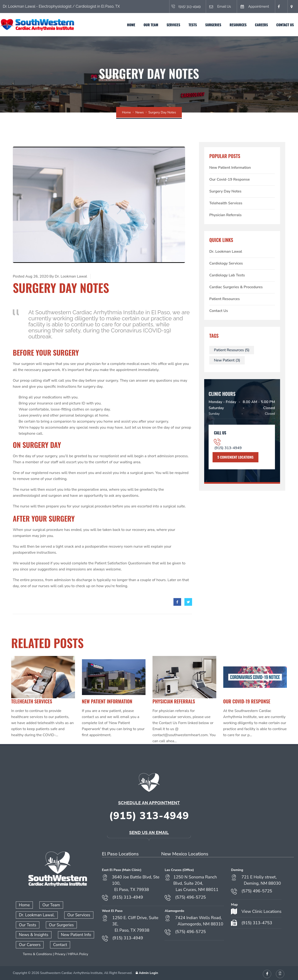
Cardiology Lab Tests (227, 275)
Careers (258, 25)
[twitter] (188, 602)
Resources (235, 25)
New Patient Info (73, 934)
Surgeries (210, 25)
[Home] (41, 25)
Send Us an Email (149, 833)
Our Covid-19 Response (230, 179)
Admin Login (146, 971)
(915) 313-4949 (228, 448)
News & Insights (32, 934)
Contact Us (282, 25)
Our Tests (27, 924)
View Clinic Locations (261, 911)
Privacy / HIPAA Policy (71, 952)
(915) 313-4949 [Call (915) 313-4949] (176, 7)
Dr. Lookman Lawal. (35, 914)
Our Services (75, 914)
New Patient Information (230, 168)
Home (128, 25)
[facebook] (177, 602)
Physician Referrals (225, 215)
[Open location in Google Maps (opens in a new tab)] (291, 7)
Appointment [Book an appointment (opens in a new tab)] (250, 7)
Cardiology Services (226, 263)
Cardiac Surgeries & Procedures (236, 287)
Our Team (147, 25)
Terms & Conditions (37, 952)
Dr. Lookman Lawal (226, 252)
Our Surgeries (59, 924)
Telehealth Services (226, 203)
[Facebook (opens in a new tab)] (278, 7)
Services (170, 25)
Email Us (212, 7)
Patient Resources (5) (232, 350)
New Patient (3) (227, 360)
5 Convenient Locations (235, 457)
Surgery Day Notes (225, 191)
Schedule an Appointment (149, 803)
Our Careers (29, 943)
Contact (58, 943)
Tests (189, 25)
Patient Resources (225, 299)
